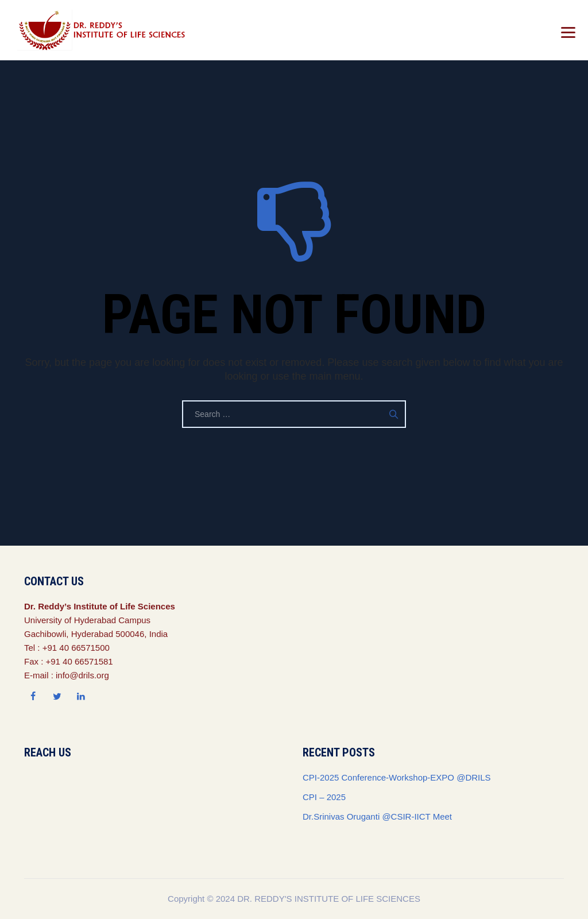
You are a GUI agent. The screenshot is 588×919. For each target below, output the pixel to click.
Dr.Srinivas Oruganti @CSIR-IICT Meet (377, 816)
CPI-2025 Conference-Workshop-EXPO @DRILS (397, 777)
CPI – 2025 (324, 797)
